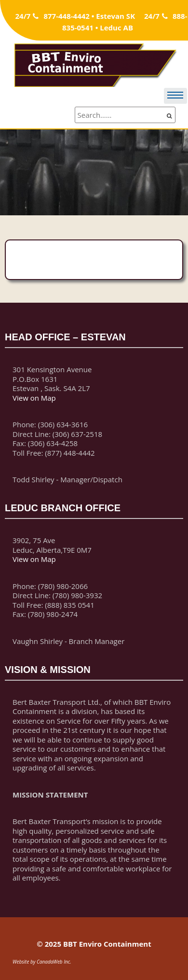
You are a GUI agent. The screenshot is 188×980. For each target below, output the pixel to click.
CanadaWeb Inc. (54, 962)
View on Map (34, 398)
